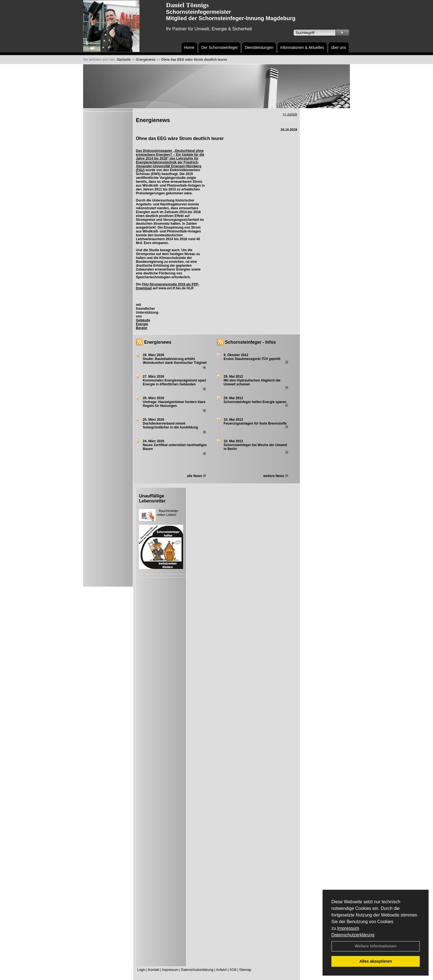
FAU (140, 170)
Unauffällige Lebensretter (152, 498)
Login (141, 970)
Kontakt (154, 970)
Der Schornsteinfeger (220, 47)
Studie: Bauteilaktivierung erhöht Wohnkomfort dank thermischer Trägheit (175, 361)
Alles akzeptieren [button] (376, 961)
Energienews (158, 342)
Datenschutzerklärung (353, 935)
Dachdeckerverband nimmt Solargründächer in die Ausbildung (170, 425)
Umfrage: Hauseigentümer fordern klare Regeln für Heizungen (174, 404)
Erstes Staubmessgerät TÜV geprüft (252, 359)
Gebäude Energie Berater (143, 324)
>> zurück (290, 114)
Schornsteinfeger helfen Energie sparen (255, 402)
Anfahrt (221, 970)
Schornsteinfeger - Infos (250, 342)
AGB (233, 970)
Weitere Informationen (376, 946)
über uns (339, 47)
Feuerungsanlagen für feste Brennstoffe (255, 423)
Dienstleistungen (259, 47)
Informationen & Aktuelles (302, 47)
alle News (196, 476)
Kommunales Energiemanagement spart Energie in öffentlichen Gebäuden (174, 382)
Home (189, 47)
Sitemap (245, 970)
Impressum (348, 928)
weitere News (275, 476)
